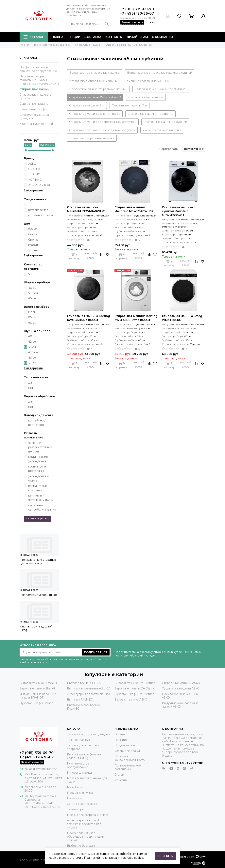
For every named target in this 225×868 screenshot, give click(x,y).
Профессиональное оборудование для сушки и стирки (87, 837)
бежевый (35, 229)
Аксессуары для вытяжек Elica (88, 694)
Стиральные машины (36, 89)
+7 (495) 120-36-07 (137, 13)
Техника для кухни (80, 740)
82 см (32, 312)
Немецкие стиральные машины (147, 81)
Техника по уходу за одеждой (88, 734)
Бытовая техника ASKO (131, 700)
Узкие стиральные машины (162, 130)
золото (33, 250)
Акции (75, 37)
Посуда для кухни (80, 793)
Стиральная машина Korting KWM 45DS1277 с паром (136, 318)
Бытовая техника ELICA (84, 683)
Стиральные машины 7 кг (130, 105)
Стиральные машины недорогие (150, 114)
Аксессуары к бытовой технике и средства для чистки (84, 824)
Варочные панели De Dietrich (136, 688)
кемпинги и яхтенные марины (41, 498)
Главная (59, 37)
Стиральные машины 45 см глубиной (95, 97)
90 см (32, 323)
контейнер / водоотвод (37, 423)
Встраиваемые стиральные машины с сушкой (160, 73)
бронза (33, 240)
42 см (32, 342)
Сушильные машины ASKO (181, 688)
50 (30, 274)
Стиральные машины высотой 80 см (95, 114)
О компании (162, 37)
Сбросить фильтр (38, 519)
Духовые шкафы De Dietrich (134, 694)
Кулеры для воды (79, 773)
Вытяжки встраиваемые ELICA (89, 688)
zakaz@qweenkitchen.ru (42, 769)
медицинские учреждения (38, 459)
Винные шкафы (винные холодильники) (84, 756)
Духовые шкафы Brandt (36, 703)
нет (31, 388)
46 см (32, 358)
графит (33, 245)
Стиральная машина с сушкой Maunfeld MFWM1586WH (179, 211)
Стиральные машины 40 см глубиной (161, 89)
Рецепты (121, 780)
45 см (32, 347)
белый (33, 234)
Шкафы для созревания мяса (88, 815)
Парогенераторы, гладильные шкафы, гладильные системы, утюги (39, 80)
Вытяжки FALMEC (80, 700)
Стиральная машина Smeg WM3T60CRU (182, 318)
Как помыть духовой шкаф (38, 595)
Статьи (119, 775)
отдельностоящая (41, 215)
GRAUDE (35, 169)
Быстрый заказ (91, 256)
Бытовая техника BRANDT (38, 683)
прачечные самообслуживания (42, 507)
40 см (32, 288)
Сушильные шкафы (33, 109)
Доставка (93, 37)
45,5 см (33, 352)
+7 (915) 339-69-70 (137, 9)
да (30, 383)
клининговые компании (38, 488)
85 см (32, 317)
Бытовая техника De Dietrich (135, 683)
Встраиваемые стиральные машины (95, 73)
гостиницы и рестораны (37, 469)
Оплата (120, 734)
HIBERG (34, 174)
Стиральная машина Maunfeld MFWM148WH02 (134, 209)
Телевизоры (76, 809)
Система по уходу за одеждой (34, 117)
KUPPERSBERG (40, 185)
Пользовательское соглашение (128, 767)
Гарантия (121, 740)
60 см (32, 298)
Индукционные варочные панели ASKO (180, 705)
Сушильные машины (34, 104)
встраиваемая (38, 210)
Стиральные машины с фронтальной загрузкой (102, 130)
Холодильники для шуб (36, 124)
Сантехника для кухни (83, 804)
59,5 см (33, 293)
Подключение (125, 745)
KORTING (35, 180)
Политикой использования (103, 858)
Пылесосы (74, 798)
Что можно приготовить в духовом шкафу (38, 561)
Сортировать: (169, 149)
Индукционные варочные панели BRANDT (38, 696)
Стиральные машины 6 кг (87, 105)
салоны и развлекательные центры (41, 447)
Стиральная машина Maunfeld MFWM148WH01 (86, 209)
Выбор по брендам (81, 846)
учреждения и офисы (38, 478)
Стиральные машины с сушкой (35, 96)
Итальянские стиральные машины (93, 81)
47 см (32, 363)
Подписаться (96, 652)
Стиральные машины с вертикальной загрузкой (103, 122)
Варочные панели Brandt (37, 688)
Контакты (114, 37)
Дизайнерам (137, 37)
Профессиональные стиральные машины (98, 89)
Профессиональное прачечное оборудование (38, 69)
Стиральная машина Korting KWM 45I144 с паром (88, 318)
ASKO (32, 164)
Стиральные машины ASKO (181, 683)
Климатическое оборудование (78, 765)
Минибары (75, 787)
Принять (166, 856)
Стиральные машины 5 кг (146, 97)
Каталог (34, 37)
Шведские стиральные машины (92, 138)
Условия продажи (127, 751)
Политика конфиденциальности (130, 758)
